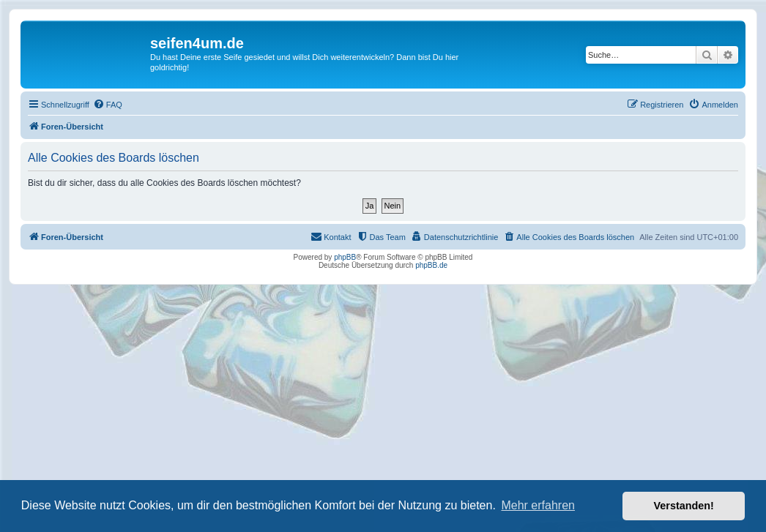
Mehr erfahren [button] (538, 505)
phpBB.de (431, 265)
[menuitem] (108, 105)
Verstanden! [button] (684, 506)
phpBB (345, 257)
